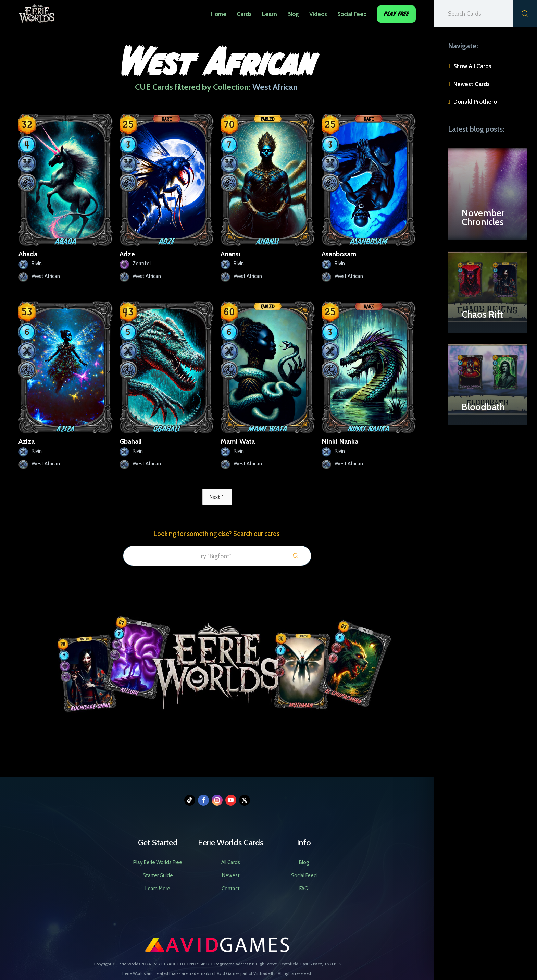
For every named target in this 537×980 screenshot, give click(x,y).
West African (46, 276)
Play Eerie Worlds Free (158, 862)
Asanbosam (339, 254)
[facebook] (203, 800)
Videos (318, 14)
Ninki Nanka (340, 441)
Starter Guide (158, 875)
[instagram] (217, 800)
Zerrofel (142, 264)
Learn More (158, 889)
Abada (28, 254)
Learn (270, 14)
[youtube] (231, 800)
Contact (231, 889)
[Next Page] (217, 497)
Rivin (37, 264)
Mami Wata (238, 441)
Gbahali (131, 441)
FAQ (304, 889)
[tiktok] (190, 800)
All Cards (231, 862)
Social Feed (352, 14)
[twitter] (245, 800)
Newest (231, 875)
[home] (36, 12)
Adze (127, 254)
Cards (244, 14)
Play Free (396, 14)
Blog (293, 14)
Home (218, 14)
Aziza (27, 441)
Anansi (230, 254)
